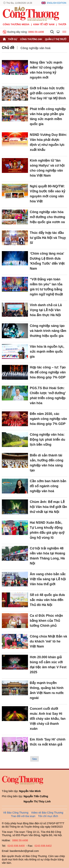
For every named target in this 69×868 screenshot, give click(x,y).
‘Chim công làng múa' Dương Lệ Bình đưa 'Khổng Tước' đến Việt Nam (47, 261)
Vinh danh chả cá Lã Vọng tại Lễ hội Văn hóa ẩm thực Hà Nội (46, 310)
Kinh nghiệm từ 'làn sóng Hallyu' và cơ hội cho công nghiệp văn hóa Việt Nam (47, 168)
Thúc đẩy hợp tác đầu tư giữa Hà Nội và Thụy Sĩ (48, 238)
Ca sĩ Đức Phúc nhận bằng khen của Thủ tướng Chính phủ (46, 621)
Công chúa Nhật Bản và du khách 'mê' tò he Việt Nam (48, 641)
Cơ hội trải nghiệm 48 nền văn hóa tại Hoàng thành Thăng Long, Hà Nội (47, 556)
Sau (34, 759)
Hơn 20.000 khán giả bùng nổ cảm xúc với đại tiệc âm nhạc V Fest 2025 (48, 665)
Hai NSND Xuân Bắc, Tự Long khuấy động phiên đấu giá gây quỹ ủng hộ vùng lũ (47, 530)
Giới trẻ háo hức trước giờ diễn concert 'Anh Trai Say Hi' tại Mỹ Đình (48, 93)
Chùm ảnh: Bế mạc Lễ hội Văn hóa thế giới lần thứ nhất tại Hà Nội (48, 507)
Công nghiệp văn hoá (35, 48)
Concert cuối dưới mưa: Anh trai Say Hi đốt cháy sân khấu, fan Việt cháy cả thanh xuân (48, 719)
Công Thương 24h (31, 39)
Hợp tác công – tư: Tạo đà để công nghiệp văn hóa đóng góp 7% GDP (48, 372)
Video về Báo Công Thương (47, 813)
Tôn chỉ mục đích (48, 816)
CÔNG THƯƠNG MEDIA (16, 24)
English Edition (57, 3)
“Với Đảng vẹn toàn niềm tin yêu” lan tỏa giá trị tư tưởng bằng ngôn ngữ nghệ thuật (46, 287)
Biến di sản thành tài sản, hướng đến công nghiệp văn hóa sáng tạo (47, 463)
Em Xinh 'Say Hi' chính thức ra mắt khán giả (48, 742)
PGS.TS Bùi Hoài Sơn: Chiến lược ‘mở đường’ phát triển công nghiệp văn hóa (48, 396)
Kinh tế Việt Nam (44, 24)
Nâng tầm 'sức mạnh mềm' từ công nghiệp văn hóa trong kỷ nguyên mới (46, 70)
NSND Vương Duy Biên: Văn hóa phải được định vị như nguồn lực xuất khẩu (48, 142)
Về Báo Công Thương (16, 813)
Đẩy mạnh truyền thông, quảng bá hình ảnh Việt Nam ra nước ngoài (47, 690)
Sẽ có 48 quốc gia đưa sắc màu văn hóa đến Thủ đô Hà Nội (47, 600)
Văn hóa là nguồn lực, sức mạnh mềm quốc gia (47, 352)
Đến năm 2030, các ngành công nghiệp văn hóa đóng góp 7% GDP (48, 419)
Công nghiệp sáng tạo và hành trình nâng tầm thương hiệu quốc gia (48, 331)
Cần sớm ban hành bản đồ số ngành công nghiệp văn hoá (48, 486)
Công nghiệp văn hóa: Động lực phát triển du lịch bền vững (47, 440)
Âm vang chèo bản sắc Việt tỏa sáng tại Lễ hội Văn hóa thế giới (48, 579)
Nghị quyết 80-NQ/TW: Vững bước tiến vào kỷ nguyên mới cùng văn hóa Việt (47, 194)
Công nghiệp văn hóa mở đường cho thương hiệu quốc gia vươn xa (47, 217)
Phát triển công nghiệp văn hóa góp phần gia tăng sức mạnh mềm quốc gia (48, 116)
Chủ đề (8, 48)
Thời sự (13, 39)
